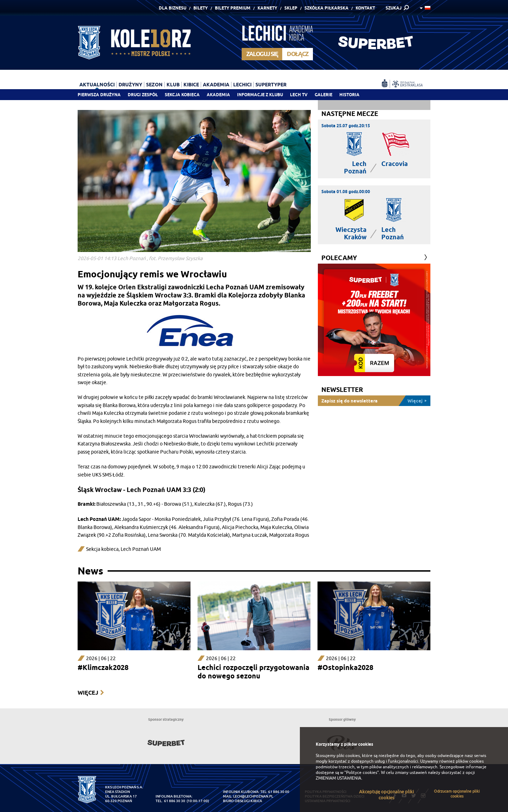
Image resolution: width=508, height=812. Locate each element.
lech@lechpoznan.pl (253, 796)
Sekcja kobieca (102, 549)
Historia (349, 95)
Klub (173, 85)
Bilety (201, 8)
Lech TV (299, 95)
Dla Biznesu (173, 8)
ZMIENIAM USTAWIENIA (338, 778)
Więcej (88, 693)
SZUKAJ (394, 8)
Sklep (291, 8)
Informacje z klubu (260, 95)
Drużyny (130, 85)
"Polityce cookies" (362, 773)
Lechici (242, 85)
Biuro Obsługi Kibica (243, 801)
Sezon (154, 85)
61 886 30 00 (279, 792)
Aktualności (97, 85)
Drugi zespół (143, 95)
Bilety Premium (233, 8)
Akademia (218, 95)
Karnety (267, 8)
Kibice (191, 85)
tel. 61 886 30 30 (170, 801)
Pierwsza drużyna (99, 95)
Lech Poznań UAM (141, 549)
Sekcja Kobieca (182, 95)
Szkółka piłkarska (326, 8)
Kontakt (365, 8)
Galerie (323, 95)
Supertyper (271, 85)
